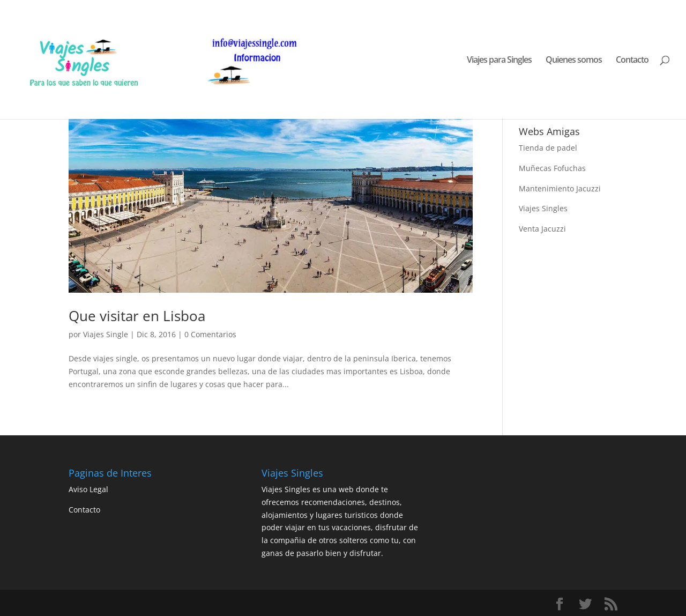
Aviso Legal (88, 489)
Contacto (632, 61)
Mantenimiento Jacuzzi (560, 188)
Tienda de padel (548, 148)
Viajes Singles (543, 208)
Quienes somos (574, 61)
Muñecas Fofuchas (552, 168)
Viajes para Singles (499, 61)
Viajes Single (106, 334)
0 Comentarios (210, 334)
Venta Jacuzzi (542, 229)
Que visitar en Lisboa (137, 316)
